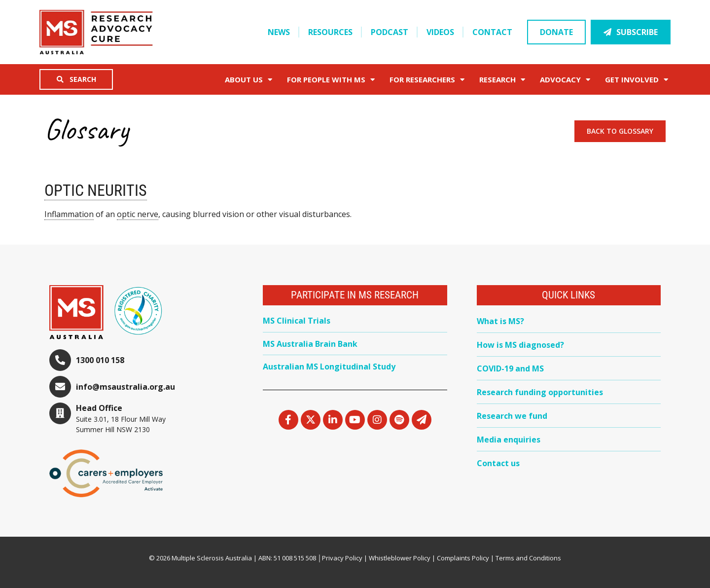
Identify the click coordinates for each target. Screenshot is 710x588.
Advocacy (565, 80)
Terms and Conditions (528, 558)
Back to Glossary (620, 131)
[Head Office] (60, 413)
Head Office (99, 408)
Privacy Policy (342, 558)
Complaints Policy (463, 558)
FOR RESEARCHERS (427, 80)
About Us (248, 80)
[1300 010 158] (60, 360)
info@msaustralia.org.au (125, 387)
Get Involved (637, 80)
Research (502, 80)
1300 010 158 (100, 360)
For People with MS (331, 80)
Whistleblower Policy (400, 558)
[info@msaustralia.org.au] (60, 387)
